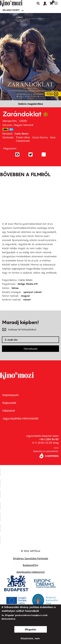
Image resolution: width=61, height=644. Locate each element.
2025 (23, 121)
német (27, 299)
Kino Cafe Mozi (31, 483)
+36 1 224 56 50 (49, 439)
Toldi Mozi (31, 539)
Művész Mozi (31, 495)
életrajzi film (10, 121)
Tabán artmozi (31, 528)
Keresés (38, 3)
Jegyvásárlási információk (20, 418)
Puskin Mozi (31, 506)
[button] (46, 4)
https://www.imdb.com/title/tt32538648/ (5, 129)
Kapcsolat (9, 403)
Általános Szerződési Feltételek (30, 558)
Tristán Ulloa (23, 137)
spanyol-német (32, 292)
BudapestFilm (30, 565)
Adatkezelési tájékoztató (30, 572)
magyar (25, 296)
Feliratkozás (31, 349)
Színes (15, 288)
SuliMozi (31, 517)
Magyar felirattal (24, 125)
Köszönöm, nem (30, 638)
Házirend (9, 411)
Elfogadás (31, 629)
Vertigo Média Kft (28, 284)
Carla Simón (22, 134)
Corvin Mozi (31, 472)
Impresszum (11, 395)
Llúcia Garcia (40, 137)
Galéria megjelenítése (30, 104)
